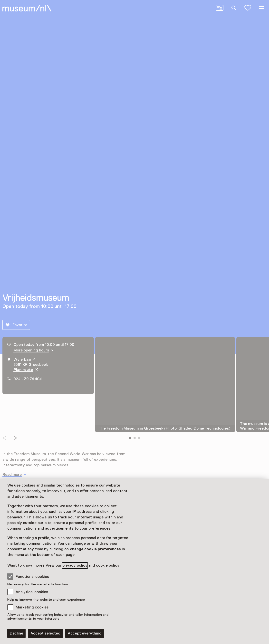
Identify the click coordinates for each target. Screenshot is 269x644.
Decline (16, 633)
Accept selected (45, 633)
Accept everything (85, 633)
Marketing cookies (32, 607)
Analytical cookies (32, 592)
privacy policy (75, 565)
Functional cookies (28, 576)
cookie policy (108, 565)
